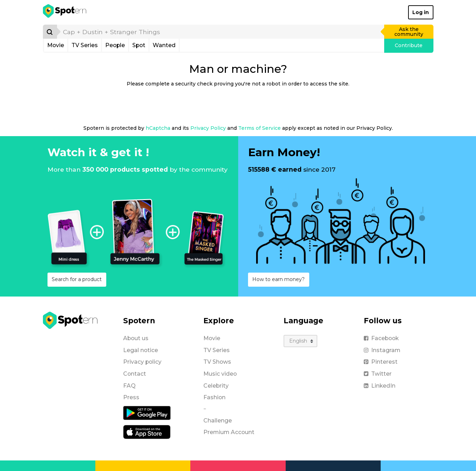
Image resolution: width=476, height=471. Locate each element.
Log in (421, 12)
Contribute (409, 45)
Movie (56, 45)
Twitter (378, 374)
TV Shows (217, 362)
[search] (221, 32)
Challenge (218, 421)
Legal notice (141, 350)
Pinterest (381, 362)
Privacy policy (142, 362)
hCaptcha (158, 128)
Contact (135, 374)
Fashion (214, 397)
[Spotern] (65, 12)
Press (131, 397)
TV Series (85, 45)
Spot (139, 45)
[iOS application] (147, 432)
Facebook (381, 338)
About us (136, 338)
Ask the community (409, 32)
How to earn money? (278, 279)
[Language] (301, 341)
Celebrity (216, 386)
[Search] (50, 32)
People (115, 45)
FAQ (129, 386)
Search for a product (77, 279)
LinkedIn (380, 386)
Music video (220, 374)
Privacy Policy (208, 128)
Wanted (164, 45)
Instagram (382, 350)
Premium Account (229, 432)
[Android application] (147, 413)
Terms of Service (259, 128)
